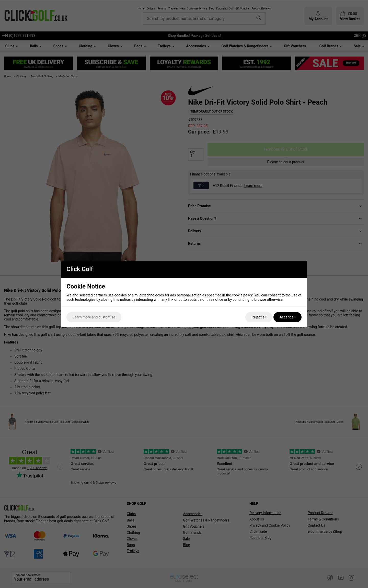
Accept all (287, 317)
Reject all (259, 317)
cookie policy (242, 295)
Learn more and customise (94, 317)
